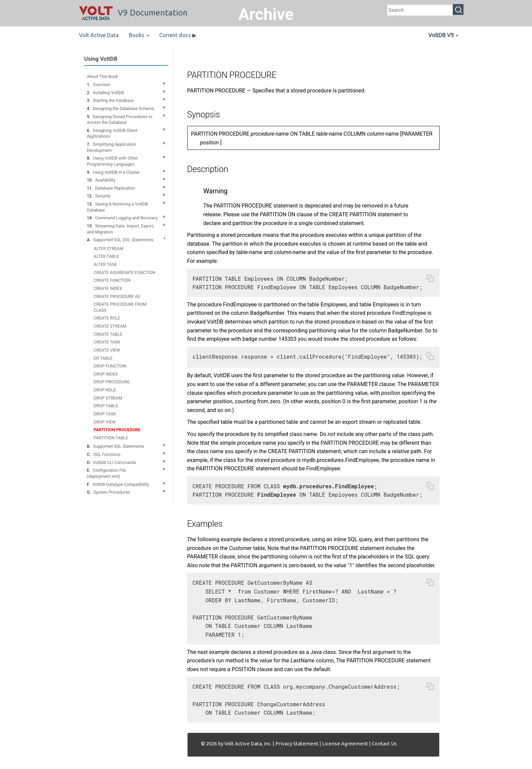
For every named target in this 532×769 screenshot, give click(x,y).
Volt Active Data (99, 35)
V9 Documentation (133, 13)
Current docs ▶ (178, 35)
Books (139, 35)
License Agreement (345, 744)
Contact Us (384, 744)
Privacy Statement (297, 744)
